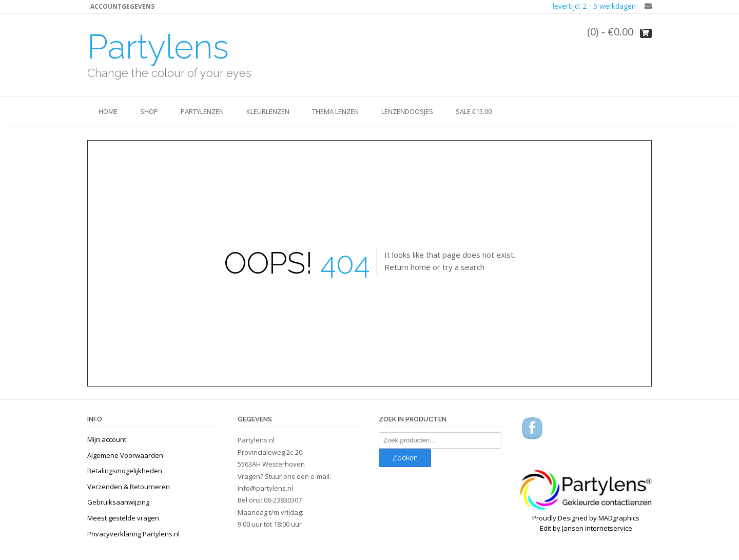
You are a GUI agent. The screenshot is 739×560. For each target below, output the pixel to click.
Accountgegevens (122, 6)
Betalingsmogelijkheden (125, 471)
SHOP (149, 111)
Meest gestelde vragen (123, 518)
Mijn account (107, 439)
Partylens (158, 47)
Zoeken (405, 458)
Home (108, 111)
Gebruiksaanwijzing (118, 502)
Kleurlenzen (268, 111)
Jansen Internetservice (597, 528)
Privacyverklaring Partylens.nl (133, 534)
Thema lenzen (335, 111)
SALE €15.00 (474, 111)
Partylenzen (202, 111)
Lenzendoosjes (407, 111)
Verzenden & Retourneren (129, 487)
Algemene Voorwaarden (125, 455)
